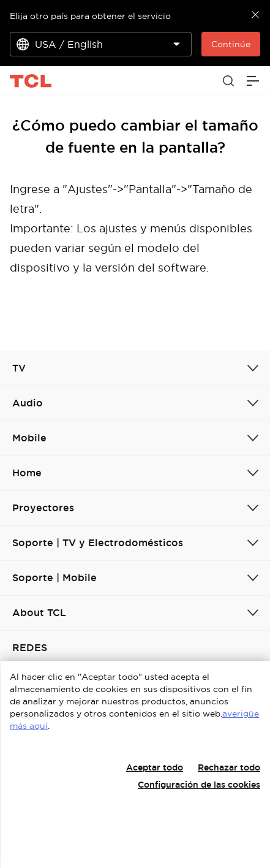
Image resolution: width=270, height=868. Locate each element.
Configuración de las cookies (199, 785)
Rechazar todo (229, 767)
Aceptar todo (155, 767)
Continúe (231, 44)
